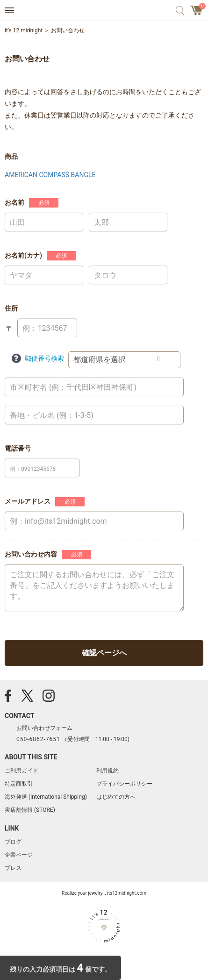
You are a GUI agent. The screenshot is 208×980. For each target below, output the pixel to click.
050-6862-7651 (38, 739)
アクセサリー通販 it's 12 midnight (104, 11)
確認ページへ (104, 653)
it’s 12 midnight (24, 30)
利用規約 (108, 771)
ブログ (13, 842)
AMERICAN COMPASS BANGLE (50, 175)
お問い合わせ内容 (31, 554)
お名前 (14, 202)
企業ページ (19, 855)
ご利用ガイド (22, 771)
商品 (11, 156)
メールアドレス (28, 501)
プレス (13, 868)
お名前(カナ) (23, 255)
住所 (11, 308)
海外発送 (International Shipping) (46, 797)
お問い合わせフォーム (44, 728)
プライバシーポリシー (124, 784)
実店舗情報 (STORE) (30, 810)
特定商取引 (19, 784)
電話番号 (18, 448)
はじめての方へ (116, 797)
